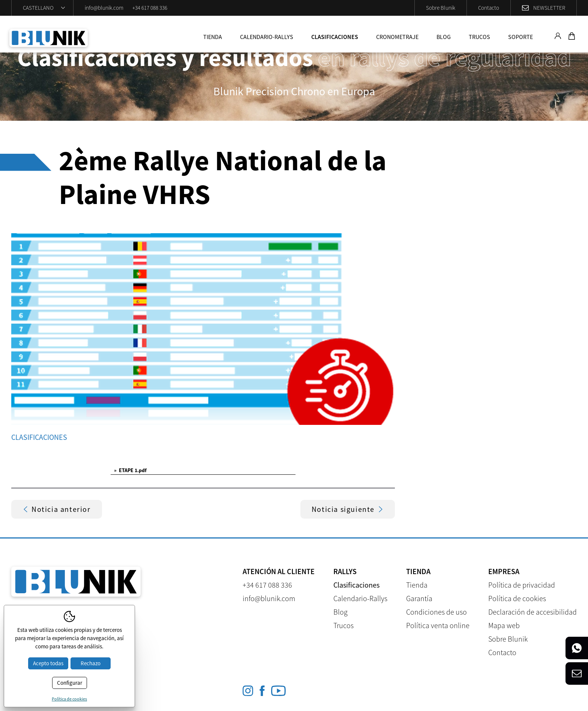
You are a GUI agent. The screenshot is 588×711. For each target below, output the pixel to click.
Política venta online (438, 625)
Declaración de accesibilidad (532, 612)
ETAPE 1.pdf (130, 470)
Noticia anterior (57, 509)
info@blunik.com (104, 8)
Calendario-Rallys (267, 37)
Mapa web (504, 625)
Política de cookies (517, 598)
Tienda (213, 37)
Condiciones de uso (436, 612)
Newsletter (549, 8)
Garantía (419, 598)
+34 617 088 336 (150, 8)
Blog (444, 37)
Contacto (489, 8)
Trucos (479, 37)
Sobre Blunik (441, 8)
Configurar (70, 683)
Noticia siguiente (348, 509)
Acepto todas (48, 663)
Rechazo (91, 663)
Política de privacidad (522, 585)
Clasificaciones (335, 37)
